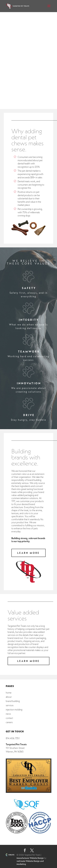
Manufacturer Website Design (30, 858)
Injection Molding (14, 709)
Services (10, 705)
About (9, 697)
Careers (9, 722)
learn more (28, 85)
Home (9, 693)
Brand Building (13, 701)
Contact (9, 718)
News (8, 714)
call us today (29, 95)
